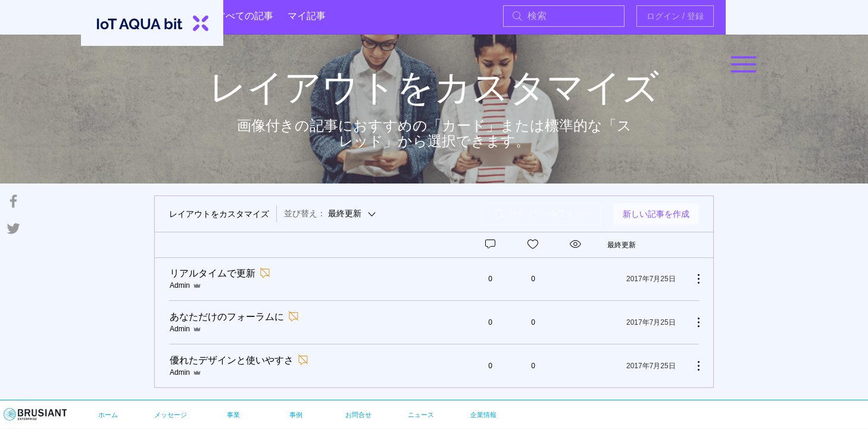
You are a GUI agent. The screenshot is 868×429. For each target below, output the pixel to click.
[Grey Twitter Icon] (13, 229)
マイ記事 (307, 16)
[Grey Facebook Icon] (13, 201)
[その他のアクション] (692, 279)
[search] (564, 16)
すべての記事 (245, 16)
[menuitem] (541, 214)
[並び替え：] (331, 214)
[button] (744, 64)
